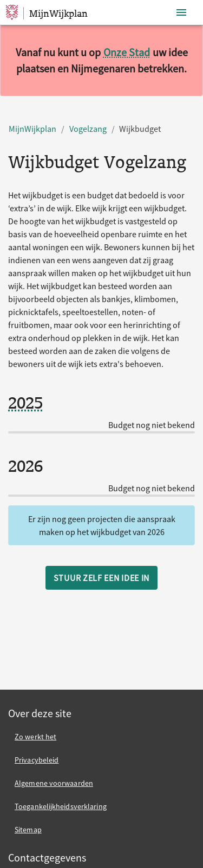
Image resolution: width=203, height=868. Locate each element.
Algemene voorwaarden (54, 783)
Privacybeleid (37, 760)
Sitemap (28, 830)
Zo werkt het (35, 737)
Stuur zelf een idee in (101, 578)
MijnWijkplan (32, 129)
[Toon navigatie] (181, 13)
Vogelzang (88, 129)
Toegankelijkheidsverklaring (61, 806)
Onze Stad (127, 52)
